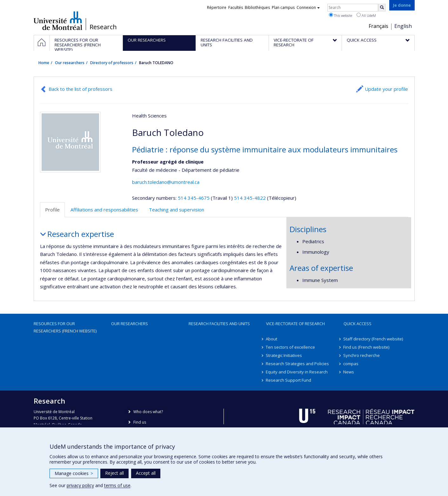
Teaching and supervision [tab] (177, 210)
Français (378, 26)
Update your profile (386, 89)
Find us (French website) (367, 347)
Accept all (146, 473)
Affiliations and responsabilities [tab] (104, 210)
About (272, 339)
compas (351, 364)
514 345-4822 (251, 198)
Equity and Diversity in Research (297, 372)
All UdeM (366, 15)
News (349, 372)
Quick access (358, 324)
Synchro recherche (362, 355)
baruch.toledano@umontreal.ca (166, 182)
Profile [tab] (52, 210)
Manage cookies (74, 473)
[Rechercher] (382, 8)
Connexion (308, 7)
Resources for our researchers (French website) (65, 327)
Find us (140, 422)
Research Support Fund (289, 380)
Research (103, 27)
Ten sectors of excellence (291, 347)
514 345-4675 (194, 198)
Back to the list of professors (80, 89)
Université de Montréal (58, 21)
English (403, 26)
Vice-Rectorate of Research (295, 324)
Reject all (114, 473)
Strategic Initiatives (284, 355)
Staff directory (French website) (373, 339)
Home (44, 63)
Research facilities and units (219, 324)
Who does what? (148, 412)
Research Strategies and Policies (298, 364)
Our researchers (70, 63)
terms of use (117, 485)
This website (341, 15)
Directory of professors (112, 63)
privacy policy (80, 485)
